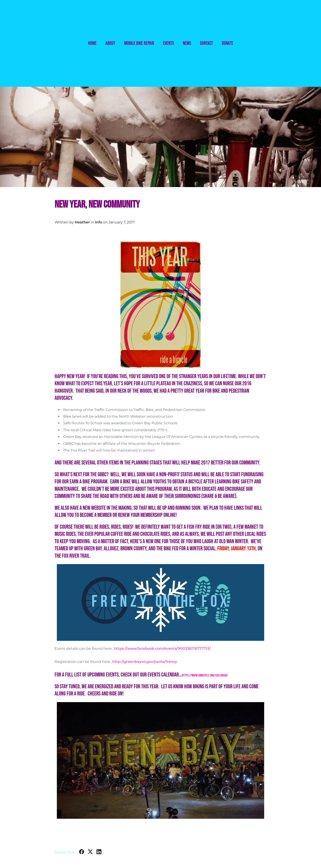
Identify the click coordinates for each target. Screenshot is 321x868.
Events (168, 43)
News (187, 43)
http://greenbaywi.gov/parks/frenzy (145, 662)
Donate (227, 43)
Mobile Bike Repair (139, 43)
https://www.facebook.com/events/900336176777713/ (162, 648)
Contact (206, 43)
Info (99, 222)
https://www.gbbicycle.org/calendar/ (205, 675)
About (110, 43)
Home (92, 43)
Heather (82, 222)
